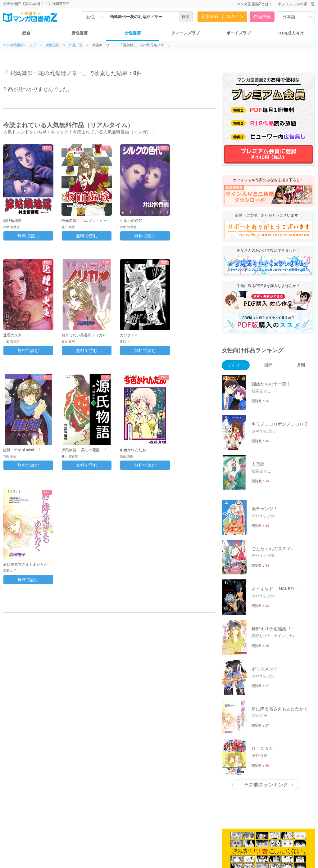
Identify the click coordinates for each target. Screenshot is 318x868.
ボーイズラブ (238, 33)
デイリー (236, 365)
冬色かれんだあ (133, 450)
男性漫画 (79, 33)
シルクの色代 (131, 221)
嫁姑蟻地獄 (12, 221)
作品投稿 (262, 16)
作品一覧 (76, 45)
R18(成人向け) (291, 33)
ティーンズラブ (186, 33)
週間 (268, 365)
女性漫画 (133, 33)
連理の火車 (12, 335)
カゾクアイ (129, 335)
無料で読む (28, 236)
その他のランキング (266, 785)
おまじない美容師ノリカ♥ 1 (85, 335)
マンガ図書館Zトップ (20, 45)
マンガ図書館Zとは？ (254, 4)
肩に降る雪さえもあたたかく (27, 564)
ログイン (235, 16)
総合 (26, 33)
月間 (301, 365)
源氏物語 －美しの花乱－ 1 (84, 450)
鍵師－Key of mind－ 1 (22, 450)
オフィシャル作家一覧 (296, 4)
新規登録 (210, 16)
